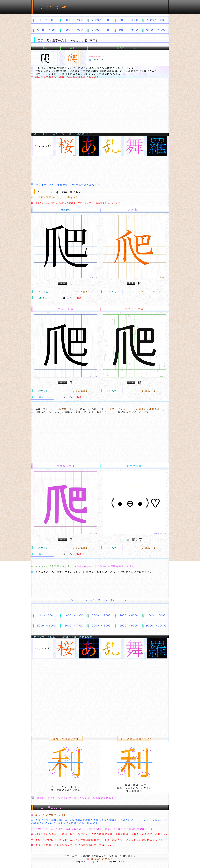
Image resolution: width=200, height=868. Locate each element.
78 (99, 600)
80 (113, 600)
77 (93, 600)
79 (106, 600)
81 (126, 600)
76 (86, 600)
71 (72, 600)
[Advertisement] (100, 112)
